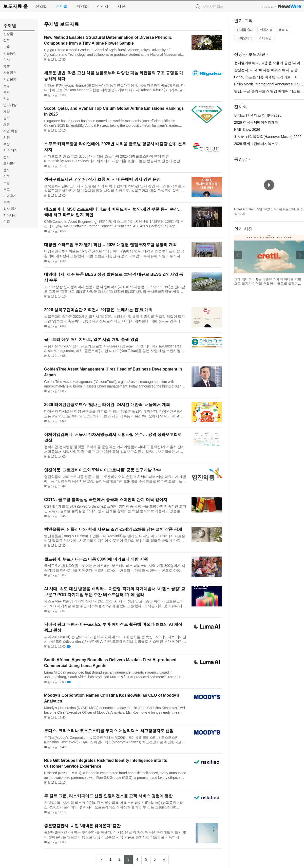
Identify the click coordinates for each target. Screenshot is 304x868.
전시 (7, 157)
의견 (7, 137)
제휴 (7, 66)
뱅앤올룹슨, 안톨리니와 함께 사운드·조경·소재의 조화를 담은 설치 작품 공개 (113, 529)
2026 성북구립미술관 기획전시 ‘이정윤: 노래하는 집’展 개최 (98, 310)
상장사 (103, 6)
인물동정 (10, 53)
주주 (7, 202)
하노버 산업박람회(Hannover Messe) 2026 (268, 137)
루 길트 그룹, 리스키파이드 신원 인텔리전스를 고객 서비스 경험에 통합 (108, 796)
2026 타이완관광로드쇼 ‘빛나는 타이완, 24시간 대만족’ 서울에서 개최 (107, 405)
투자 (7, 92)
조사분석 (10, 163)
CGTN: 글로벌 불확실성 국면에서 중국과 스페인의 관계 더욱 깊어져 (106, 500)
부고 (7, 189)
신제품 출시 (245, 30)
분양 (7, 86)
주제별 (62, 6)
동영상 (241, 159)
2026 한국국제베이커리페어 (256, 122)
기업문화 (10, 79)
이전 (238, 255)
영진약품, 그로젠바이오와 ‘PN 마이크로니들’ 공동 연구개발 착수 (102, 470)
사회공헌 (10, 73)
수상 (7, 144)
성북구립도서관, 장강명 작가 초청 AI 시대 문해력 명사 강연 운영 (102, 179)
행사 (7, 170)
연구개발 (10, 105)
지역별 (82, 6)
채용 (7, 125)
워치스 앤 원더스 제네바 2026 (258, 115)
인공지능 (266, 30)
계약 (7, 112)
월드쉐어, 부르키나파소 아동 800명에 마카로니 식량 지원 (96, 559)
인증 (7, 222)
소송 (7, 183)
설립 (7, 99)
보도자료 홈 (15, 6)
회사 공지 (10, 209)
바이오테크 (245, 38)
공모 (7, 118)
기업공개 (10, 196)
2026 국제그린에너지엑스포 (256, 144)
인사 (7, 60)
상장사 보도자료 (250, 54)
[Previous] (102, 860)
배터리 (284, 30)
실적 (7, 40)
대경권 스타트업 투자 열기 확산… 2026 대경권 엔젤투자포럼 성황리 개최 (110, 245)
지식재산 (10, 215)
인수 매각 (10, 150)
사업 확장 (10, 131)
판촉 (7, 47)
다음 (300, 255)
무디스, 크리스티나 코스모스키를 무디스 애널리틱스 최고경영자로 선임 (109, 731)
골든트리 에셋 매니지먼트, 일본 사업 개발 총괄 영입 (91, 339)
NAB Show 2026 (247, 130)
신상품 (8, 34)
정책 (7, 176)
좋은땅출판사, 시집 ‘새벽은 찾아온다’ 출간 (82, 826)
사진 (121, 6)
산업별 (41, 6)
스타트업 (265, 38)
